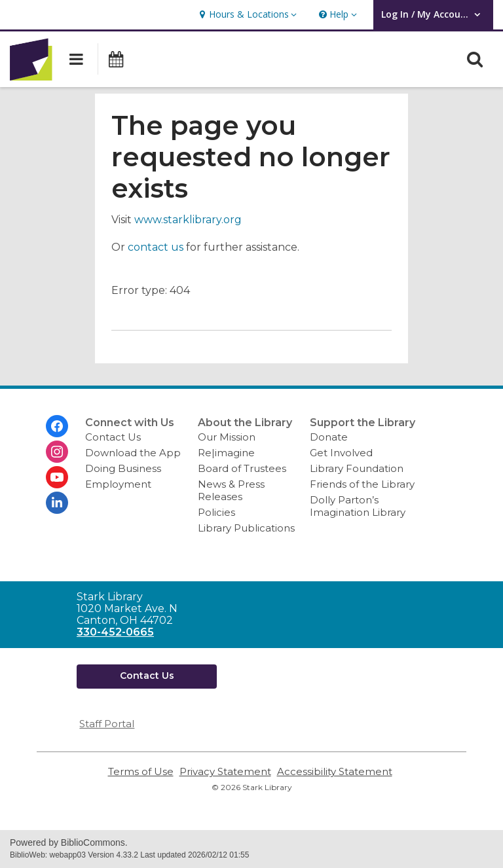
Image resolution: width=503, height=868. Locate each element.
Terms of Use (141, 771)
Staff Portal (107, 724)
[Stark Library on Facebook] (57, 426)
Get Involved (341, 453)
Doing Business (123, 468)
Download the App (133, 453)
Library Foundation (357, 468)
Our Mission (227, 437)
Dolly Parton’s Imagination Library (358, 506)
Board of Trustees (242, 468)
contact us (156, 247)
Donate (329, 437)
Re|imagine (226, 453)
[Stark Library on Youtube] (57, 477)
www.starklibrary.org (188, 220)
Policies (216, 512)
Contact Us (113, 437)
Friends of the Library (362, 484)
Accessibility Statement (335, 771)
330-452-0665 (115, 632)
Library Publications (246, 528)
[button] (246, 15)
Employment (118, 484)
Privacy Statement (225, 771)
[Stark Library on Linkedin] (57, 503)
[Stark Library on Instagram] (57, 452)
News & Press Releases (231, 490)
